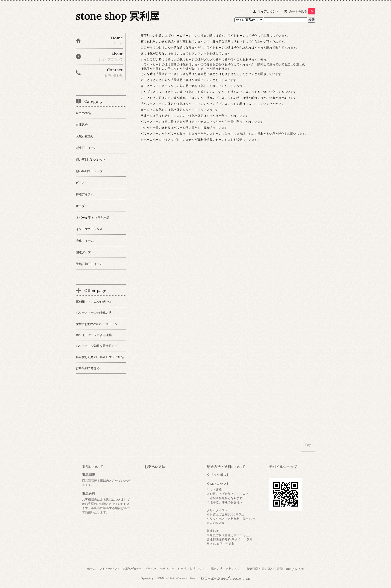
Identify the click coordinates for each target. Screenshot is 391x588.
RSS (289, 569)
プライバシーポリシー (159, 569)
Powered (220, 578)
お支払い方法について (193, 569)
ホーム (91, 569)
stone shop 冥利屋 (118, 16)
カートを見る (302, 11)
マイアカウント (268, 11)
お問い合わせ (132, 569)
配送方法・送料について (227, 569)
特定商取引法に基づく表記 (265, 569)
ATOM (300, 569)
